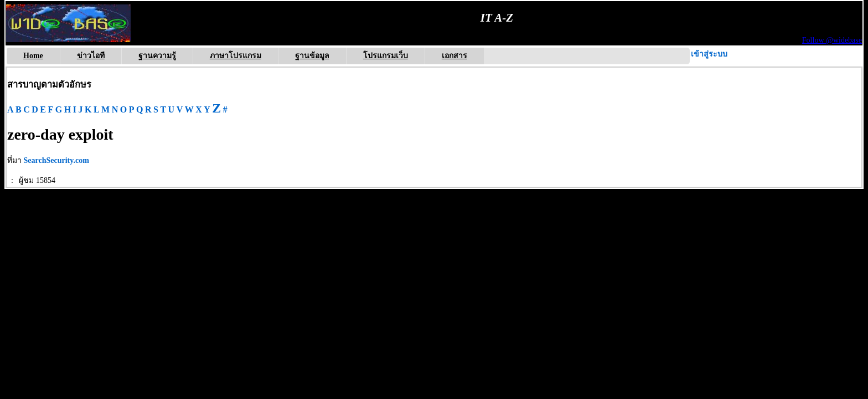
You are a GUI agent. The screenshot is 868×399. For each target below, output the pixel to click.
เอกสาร (454, 56)
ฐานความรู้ (157, 56)
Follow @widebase (832, 40)
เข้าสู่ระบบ (709, 54)
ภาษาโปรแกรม (236, 56)
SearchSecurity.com (56, 160)
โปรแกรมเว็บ (386, 56)
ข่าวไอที (91, 56)
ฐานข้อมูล (312, 56)
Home (33, 56)
